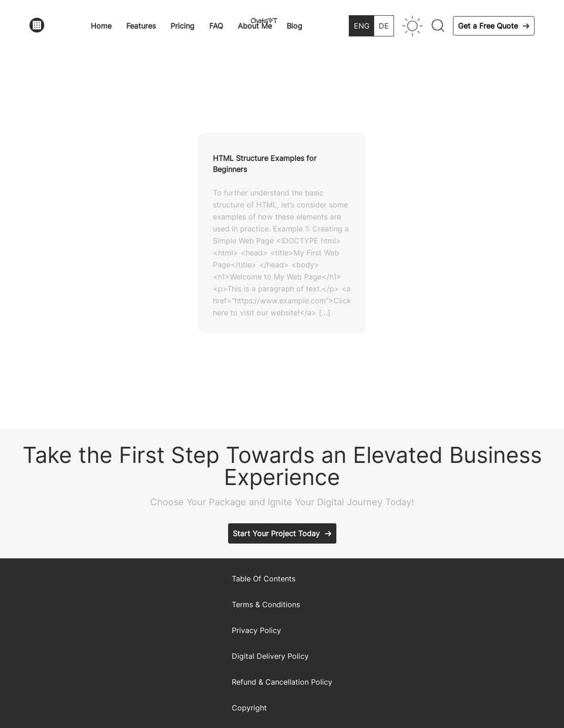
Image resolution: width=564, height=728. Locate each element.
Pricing (182, 26)
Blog (294, 26)
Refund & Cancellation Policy (282, 682)
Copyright (249, 708)
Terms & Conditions (266, 604)
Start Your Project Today (276, 533)
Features (141, 26)
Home (101, 26)
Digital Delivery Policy (270, 656)
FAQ (216, 26)
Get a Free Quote (488, 26)
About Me (255, 26)
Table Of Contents (264, 579)
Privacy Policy (256, 630)
